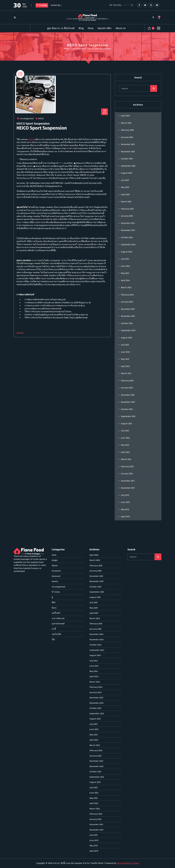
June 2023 (94, 526)
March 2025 (126, 202)
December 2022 (96, 558)
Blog (81, 28)
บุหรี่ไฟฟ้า (56, 410)
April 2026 (125, 116)
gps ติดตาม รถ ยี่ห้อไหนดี (61, 28)
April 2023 (94, 537)
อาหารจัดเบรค (58, 415)
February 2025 (127, 209)
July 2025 (125, 180)
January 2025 (127, 216)
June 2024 (125, 266)
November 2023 (128, 316)
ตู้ (52, 394)
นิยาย (54, 405)
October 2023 (127, 323)
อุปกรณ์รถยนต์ (58, 420)
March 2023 (95, 542)
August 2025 (126, 173)
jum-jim (20, 333)
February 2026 (127, 130)
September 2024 (128, 245)
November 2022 (96, 563)
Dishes (55, 362)
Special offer (104, 28)
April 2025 (125, 195)
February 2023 (96, 547)
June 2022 (94, 590)
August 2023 (126, 338)
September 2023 (128, 330)
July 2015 (94, 632)
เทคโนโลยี (56, 431)
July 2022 (94, 584)
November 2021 (96, 627)
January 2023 (95, 553)
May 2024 (125, 273)
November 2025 (128, 152)
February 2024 (127, 295)
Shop (91, 28)
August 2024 (127, 252)
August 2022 (95, 579)
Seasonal (56, 373)
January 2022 (95, 616)
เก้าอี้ (54, 426)
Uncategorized (79, 49)
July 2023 (94, 521)
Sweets (55, 378)
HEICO (41, 119)
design (55, 357)
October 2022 (95, 568)
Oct (105, 112)
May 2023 (94, 531)
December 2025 (128, 144)
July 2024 (125, 259)
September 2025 (128, 166)
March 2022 (95, 605)
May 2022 (94, 595)
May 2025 (125, 187)
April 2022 (94, 600)
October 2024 (127, 237)
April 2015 (94, 648)
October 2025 (127, 159)
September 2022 (97, 574)
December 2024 (128, 223)
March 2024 (126, 288)
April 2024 (125, 280)
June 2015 (94, 637)
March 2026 (126, 123)
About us (121, 28)
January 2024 (127, 302)
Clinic (54, 352)
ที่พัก (54, 399)
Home (67, 49)
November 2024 (128, 230)
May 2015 (94, 642)
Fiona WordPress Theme (128, 863)
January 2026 (127, 137)
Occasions (56, 368)
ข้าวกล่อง (56, 389)
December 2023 (128, 309)
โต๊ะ (53, 436)
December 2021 (96, 621)
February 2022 (96, 611)
